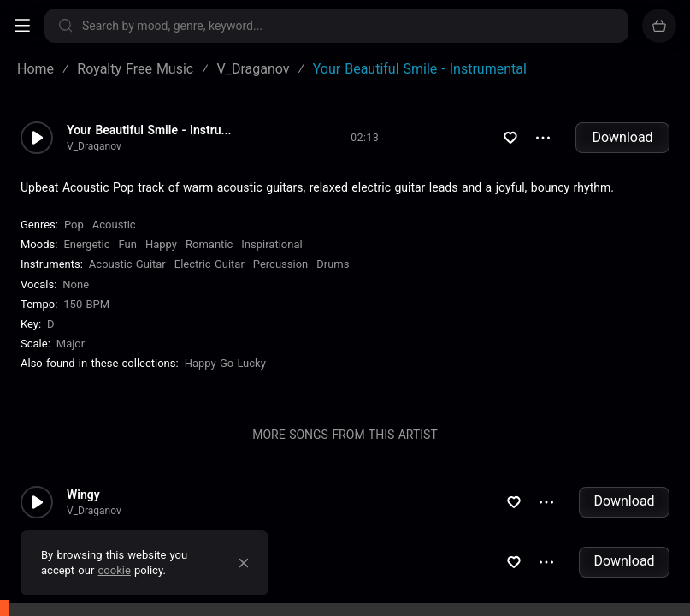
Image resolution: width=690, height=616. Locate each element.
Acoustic (114, 225)
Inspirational (271, 244)
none (76, 284)
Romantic (209, 244)
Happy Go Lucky (225, 363)
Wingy (83, 495)
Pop (74, 225)
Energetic (86, 244)
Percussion (280, 264)
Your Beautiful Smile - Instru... (149, 130)
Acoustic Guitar (127, 264)
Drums (333, 264)
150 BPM (86, 304)
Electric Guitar (209, 264)
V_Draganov (94, 146)
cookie (115, 570)
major (71, 344)
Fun (128, 244)
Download (622, 137)
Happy (161, 244)
